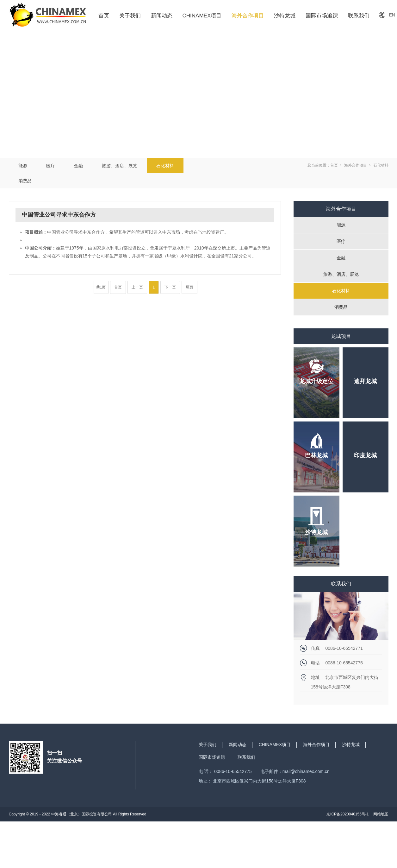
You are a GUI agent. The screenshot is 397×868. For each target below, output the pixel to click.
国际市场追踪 (322, 16)
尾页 (189, 287)
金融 (78, 166)
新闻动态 (162, 16)
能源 (23, 166)
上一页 (137, 287)
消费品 (25, 181)
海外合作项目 (248, 16)
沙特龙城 (285, 16)
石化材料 (165, 166)
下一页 (170, 287)
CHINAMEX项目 (202, 16)
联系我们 (359, 16)
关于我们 (130, 16)
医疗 (51, 166)
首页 (104, 16)
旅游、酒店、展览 (120, 166)
